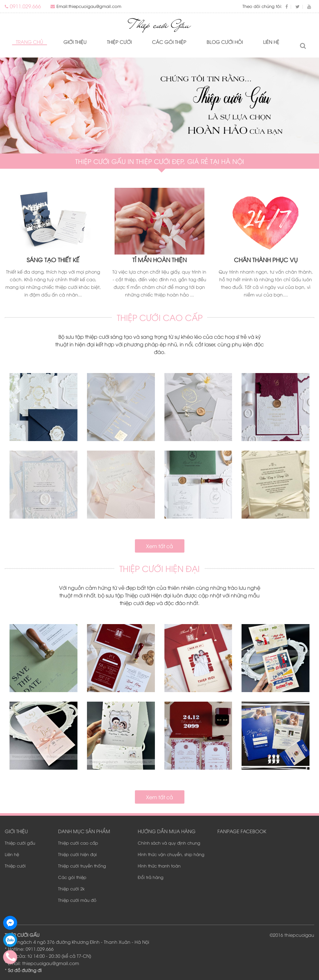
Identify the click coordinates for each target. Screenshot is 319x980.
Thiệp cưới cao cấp (78, 843)
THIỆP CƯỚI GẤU (22, 935)
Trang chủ (30, 42)
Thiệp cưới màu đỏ (77, 900)
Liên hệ (271, 42)
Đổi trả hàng (151, 877)
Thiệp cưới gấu (20, 843)
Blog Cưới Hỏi (225, 42)
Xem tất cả (159, 546)
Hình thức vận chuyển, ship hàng (171, 854)
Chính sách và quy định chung (169, 843)
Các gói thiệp (169, 42)
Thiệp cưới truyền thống (82, 866)
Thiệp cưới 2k (71, 888)
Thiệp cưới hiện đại (77, 854)
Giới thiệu (75, 42)
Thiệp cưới (119, 42)
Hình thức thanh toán (159, 866)
